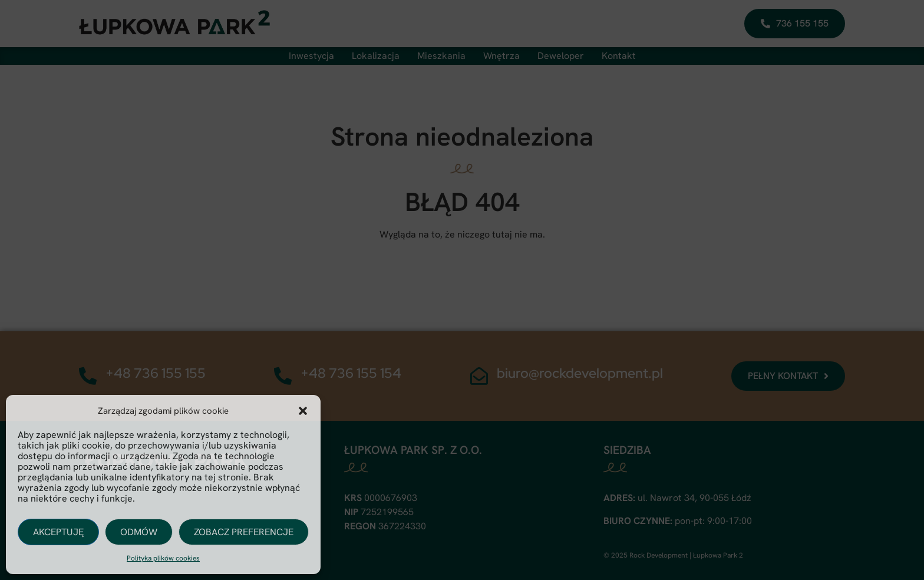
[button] (303, 411)
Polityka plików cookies (163, 558)
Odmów (139, 532)
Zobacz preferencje (244, 532)
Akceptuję (58, 532)
